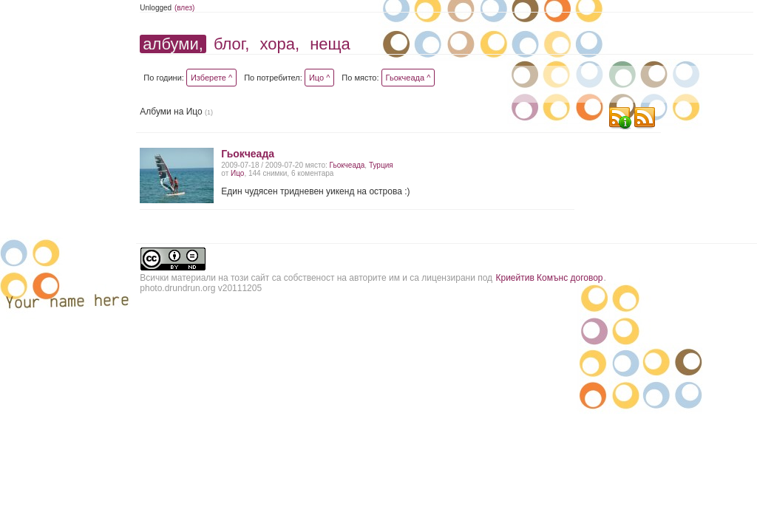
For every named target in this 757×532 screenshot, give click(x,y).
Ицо (237, 173)
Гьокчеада (248, 154)
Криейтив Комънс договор (549, 278)
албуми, (173, 44)
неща (330, 44)
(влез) (185, 8)
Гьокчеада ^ (408, 78)
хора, (279, 44)
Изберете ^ (211, 78)
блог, (231, 44)
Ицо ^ (319, 78)
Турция (381, 165)
